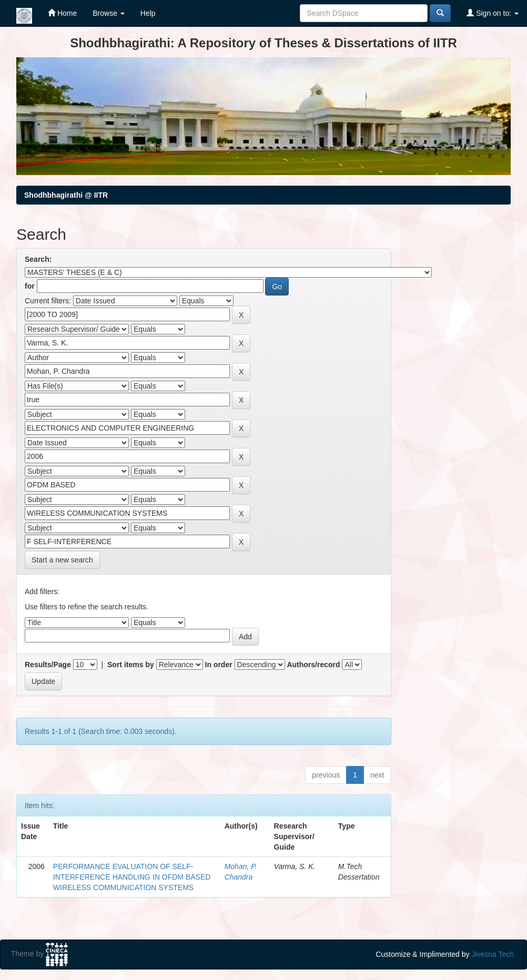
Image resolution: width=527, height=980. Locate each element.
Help (148, 13)
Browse (109, 13)
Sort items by (131, 665)
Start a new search (62, 560)
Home (62, 13)
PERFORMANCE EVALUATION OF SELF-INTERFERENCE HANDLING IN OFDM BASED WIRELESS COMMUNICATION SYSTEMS (132, 877)
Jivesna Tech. (494, 954)
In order (219, 665)
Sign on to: (493, 13)
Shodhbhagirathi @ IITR (66, 195)
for (30, 286)
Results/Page (48, 665)
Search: (38, 259)
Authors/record (313, 665)
